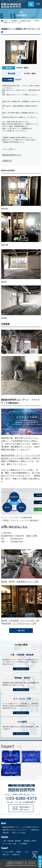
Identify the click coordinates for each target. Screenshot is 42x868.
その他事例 (23, 844)
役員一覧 (6, 855)
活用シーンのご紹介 (19, 833)
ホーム (5, 21)
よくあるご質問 (8, 852)
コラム (26, 852)
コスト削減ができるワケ (31, 827)
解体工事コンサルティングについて (15, 830)
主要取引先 (7, 161)
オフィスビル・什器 (9, 844)
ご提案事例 (14, 21)
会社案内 (35, 852)
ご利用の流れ (35, 830)
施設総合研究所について (11, 827)
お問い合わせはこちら (14, 527)
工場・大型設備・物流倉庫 (12, 841)
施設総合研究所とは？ (12, 155)
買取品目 (6, 833)
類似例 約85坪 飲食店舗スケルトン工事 (20, 582)
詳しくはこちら (21, 669)
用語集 (19, 852)
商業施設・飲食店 (26, 21)
